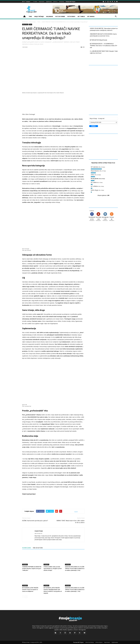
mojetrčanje (39, 531)
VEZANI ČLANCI (27, 548)
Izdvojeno (25, 564)
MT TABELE (81, 16)
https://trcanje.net (38, 533)
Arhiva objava (99, 642)
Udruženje (62, 2)
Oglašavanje (49, 2)
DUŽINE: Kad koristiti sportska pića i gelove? (35, 521)
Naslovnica (25, 22)
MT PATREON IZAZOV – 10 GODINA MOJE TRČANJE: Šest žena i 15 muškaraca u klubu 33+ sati (104, 46)
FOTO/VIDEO (71, 16)
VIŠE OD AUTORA (38, 548)
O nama (35, 2)
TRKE (30, 16)
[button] (116, 17)
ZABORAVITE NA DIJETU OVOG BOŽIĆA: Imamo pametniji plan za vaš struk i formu (103, 35)
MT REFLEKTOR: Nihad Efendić (99, 40)
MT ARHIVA (91, 16)
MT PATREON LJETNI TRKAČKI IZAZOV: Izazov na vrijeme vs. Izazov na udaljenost (30, 590)
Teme (39, 22)
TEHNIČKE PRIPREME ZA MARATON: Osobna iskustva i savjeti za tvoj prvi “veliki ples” (32, 569)
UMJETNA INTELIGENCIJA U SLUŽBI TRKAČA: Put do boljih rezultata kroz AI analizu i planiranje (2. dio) (75, 569)
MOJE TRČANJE (39, 16)
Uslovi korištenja (90, 642)
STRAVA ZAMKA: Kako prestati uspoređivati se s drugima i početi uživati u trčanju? (53, 569)
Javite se (55, 2)
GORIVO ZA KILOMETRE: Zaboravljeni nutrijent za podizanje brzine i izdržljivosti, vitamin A (104, 29)
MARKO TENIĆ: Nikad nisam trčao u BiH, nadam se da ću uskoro (71, 522)
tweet (76, 512)
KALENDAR (50, 16)
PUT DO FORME (60, 16)
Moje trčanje (33, 22)
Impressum (42, 2)
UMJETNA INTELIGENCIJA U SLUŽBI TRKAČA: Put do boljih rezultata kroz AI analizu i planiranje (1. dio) (75, 590)
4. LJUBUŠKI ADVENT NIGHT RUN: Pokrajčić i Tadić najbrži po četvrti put (104, 52)
